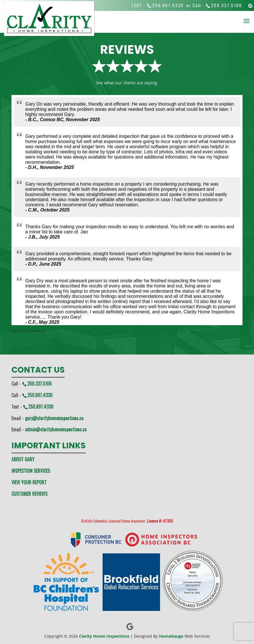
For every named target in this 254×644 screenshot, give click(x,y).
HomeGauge (171, 636)
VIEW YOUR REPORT (29, 482)
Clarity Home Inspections (104, 636)
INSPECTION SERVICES (31, 471)
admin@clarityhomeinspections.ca (56, 429)
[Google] (251, 6)
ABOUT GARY (23, 459)
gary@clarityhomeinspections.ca (54, 418)
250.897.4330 (168, 5)
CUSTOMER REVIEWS (29, 494)
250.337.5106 (227, 5)
